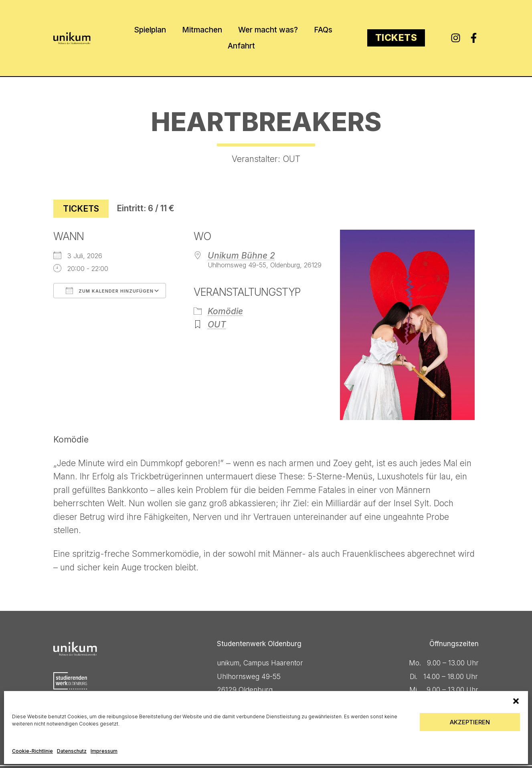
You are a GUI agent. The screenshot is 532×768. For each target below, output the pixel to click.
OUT (217, 324)
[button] (516, 701)
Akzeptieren (470, 722)
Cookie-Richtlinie (32, 751)
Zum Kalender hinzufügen (110, 291)
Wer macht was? (268, 30)
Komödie (225, 311)
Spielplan (150, 30)
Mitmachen (202, 30)
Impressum (104, 751)
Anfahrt (241, 46)
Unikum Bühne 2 (241, 256)
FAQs (323, 30)
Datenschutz (72, 751)
